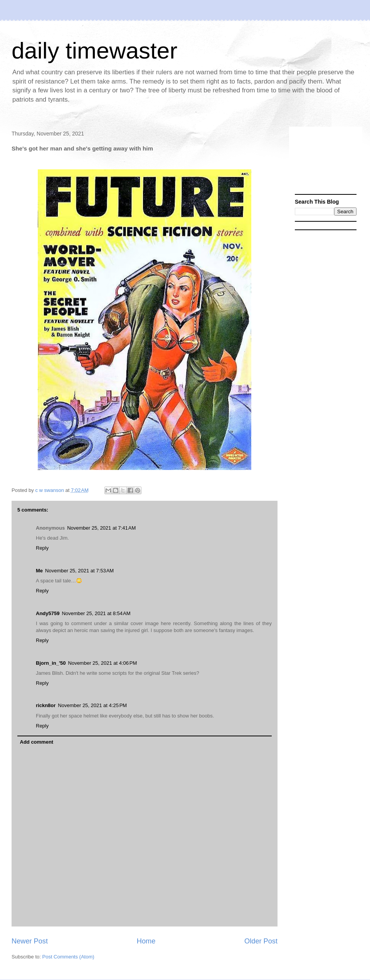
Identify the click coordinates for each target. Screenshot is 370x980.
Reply (42, 548)
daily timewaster (94, 51)
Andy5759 (48, 613)
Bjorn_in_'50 (51, 663)
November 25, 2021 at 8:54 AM (96, 613)
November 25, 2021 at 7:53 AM (79, 571)
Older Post (261, 941)
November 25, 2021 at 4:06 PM (103, 663)
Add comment (37, 742)
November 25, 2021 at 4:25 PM (92, 705)
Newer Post (30, 941)
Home (146, 941)
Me (39, 571)
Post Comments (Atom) (68, 957)
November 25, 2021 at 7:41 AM (101, 528)
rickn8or (46, 705)
